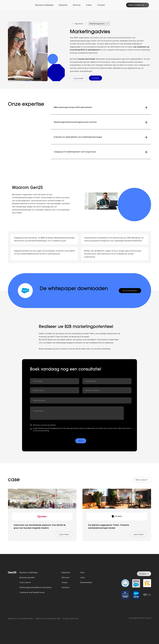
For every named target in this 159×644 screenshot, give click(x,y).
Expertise (79, 24)
